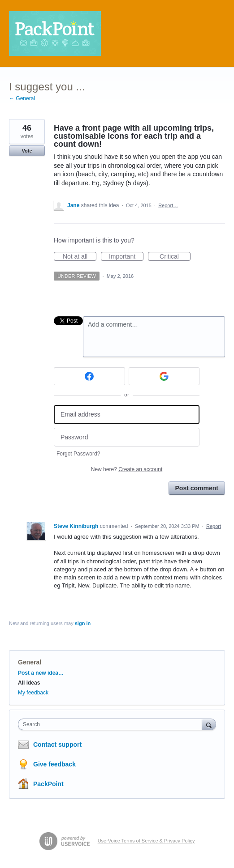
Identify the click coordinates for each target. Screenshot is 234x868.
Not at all (80, 257)
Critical (175, 257)
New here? (127, 469)
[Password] (127, 437)
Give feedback (54, 764)
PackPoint (48, 784)
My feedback (33, 693)
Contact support (57, 745)
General (30, 662)
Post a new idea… (41, 673)
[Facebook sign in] (89, 376)
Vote (27, 151)
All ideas (29, 683)
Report (214, 526)
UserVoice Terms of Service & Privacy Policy (146, 841)
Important (126, 257)
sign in (83, 623)
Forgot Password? (78, 454)
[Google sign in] (164, 376)
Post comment (197, 488)
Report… (168, 205)
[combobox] (112, 724)
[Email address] (127, 415)
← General (22, 98)
